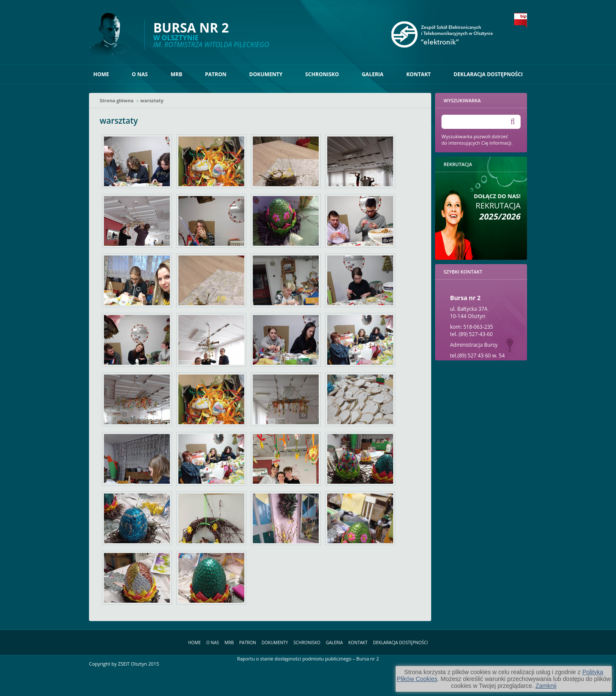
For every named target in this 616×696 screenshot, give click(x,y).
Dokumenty (266, 74)
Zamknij (546, 686)
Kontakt (419, 74)
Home (101, 74)
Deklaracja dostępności (488, 74)
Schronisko (322, 74)
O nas (140, 74)
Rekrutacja (497, 207)
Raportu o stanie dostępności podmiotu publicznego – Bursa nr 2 (308, 659)
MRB (176, 74)
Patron (216, 74)
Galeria (373, 74)
